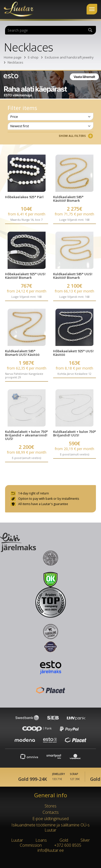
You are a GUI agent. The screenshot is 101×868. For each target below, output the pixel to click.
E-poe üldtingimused (50, 819)
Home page (13, 57)
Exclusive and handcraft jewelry (69, 57)
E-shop (33, 57)
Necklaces (15, 62)
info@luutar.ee (51, 850)
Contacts (51, 812)
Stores (50, 806)
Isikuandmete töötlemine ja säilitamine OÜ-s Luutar (50, 827)
